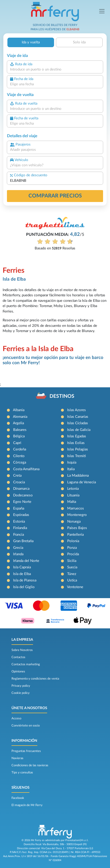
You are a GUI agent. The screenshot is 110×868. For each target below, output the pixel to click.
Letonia (73, 489)
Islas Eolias (76, 443)
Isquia (72, 462)
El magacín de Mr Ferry (27, 805)
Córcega (20, 462)
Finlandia (20, 528)
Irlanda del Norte (26, 561)
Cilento (19, 456)
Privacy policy (21, 686)
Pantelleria (75, 535)
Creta (17, 476)
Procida (73, 554)
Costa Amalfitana (26, 469)
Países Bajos (77, 528)
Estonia (19, 522)
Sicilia (72, 561)
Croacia (19, 482)
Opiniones (18, 671)
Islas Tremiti (77, 456)
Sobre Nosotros (22, 650)
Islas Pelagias (78, 449)
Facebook (18, 798)
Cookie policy (21, 693)
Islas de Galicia (79, 430)
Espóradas (21, 515)
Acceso (16, 718)
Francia (19, 535)
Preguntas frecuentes (26, 751)
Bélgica (19, 436)
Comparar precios (55, 196)
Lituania (73, 495)
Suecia (72, 567)
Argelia (18, 423)
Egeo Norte (22, 502)
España (19, 508)
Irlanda (18, 554)
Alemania (20, 417)
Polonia (73, 541)
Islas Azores (77, 410)
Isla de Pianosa (25, 580)
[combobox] (55, 70)
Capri (17, 443)
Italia (71, 469)
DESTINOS (62, 396)
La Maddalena (78, 476)
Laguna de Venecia (82, 482)
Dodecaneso (23, 495)
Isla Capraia (22, 567)
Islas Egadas (77, 436)
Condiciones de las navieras (30, 765)
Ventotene (75, 587)
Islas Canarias (78, 417)
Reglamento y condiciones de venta (35, 679)
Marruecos (76, 508)
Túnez (72, 574)
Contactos (18, 657)
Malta (72, 502)
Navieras (17, 758)
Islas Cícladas (78, 423)
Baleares (20, 430)
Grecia (18, 548)
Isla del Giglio (24, 587)
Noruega (74, 522)
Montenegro (77, 515)
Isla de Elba (22, 574)
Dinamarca (21, 489)
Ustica (72, 580)
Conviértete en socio (26, 726)
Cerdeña (20, 449)
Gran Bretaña (23, 541)
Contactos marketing (26, 664)
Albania (19, 410)
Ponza (72, 548)
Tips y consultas (22, 772)
